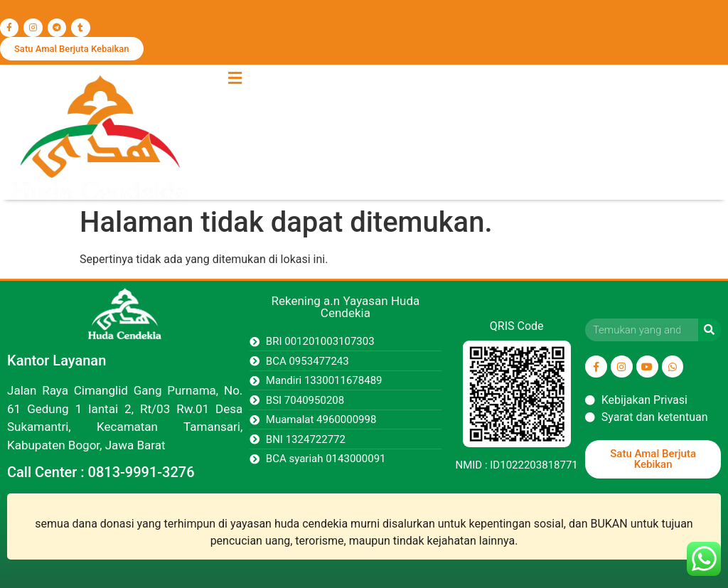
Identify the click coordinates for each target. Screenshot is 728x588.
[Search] (710, 330)
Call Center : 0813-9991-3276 (101, 472)
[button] (235, 78)
